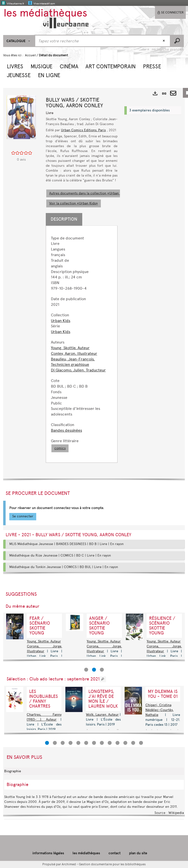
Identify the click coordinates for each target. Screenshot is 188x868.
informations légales (48, 853)
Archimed (69, 864)
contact (114, 853)
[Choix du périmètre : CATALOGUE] (19, 41)
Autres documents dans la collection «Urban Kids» (89, 193)
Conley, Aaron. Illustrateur (74, 353)
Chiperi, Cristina (158, 705)
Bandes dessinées (66, 430)
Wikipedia (176, 813)
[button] (15, 66)
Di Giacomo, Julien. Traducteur (78, 370)
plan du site (138, 853)
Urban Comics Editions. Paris (83, 130)
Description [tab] (64, 219)
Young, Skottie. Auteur (70, 348)
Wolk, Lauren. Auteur (102, 715)
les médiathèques (86, 853)
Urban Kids (61, 321)
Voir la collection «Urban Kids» (74, 203)
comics (60, 448)
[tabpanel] (82, 344)
